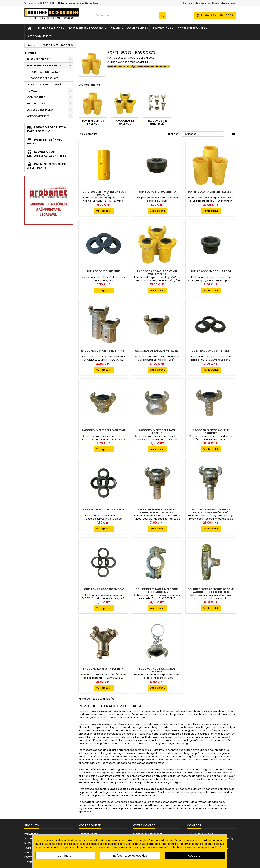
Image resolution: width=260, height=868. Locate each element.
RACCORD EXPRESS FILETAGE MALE (104, 430)
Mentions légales (89, 834)
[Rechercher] (130, 15)
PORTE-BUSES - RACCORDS (86, 28)
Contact (194, 825)
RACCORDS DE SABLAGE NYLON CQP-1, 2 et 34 (157, 273)
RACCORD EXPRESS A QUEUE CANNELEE (211, 432)
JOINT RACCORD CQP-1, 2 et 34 (211, 271)
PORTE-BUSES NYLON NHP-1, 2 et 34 (211, 192)
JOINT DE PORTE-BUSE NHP (103, 271)
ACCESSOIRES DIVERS (191, 28)
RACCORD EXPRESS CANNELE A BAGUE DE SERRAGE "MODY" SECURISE (211, 512)
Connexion (201, 3)
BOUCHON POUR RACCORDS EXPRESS (157, 670)
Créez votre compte (224, 3)
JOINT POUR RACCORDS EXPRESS (103, 510)
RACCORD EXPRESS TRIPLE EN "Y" (104, 669)
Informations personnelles (148, 834)
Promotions (31, 834)
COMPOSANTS (137, 28)
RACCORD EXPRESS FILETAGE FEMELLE (157, 432)
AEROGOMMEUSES (40, 36)
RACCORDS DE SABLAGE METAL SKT (157, 351)
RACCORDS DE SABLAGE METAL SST (104, 351)
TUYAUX (115, 28)
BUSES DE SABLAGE (50, 28)
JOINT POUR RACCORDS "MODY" (103, 589)
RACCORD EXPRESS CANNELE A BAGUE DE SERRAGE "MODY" (157, 511)
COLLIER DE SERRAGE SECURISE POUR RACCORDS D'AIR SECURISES (211, 591)
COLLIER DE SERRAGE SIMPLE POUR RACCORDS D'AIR (157, 591)
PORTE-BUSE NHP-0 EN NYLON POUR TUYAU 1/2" (103, 193)
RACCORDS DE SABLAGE (45, 78)
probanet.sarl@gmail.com (84, 3)
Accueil (31, 53)
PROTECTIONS (162, 28)
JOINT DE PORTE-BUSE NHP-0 (157, 192)
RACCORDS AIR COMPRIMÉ (46, 85)
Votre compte (144, 825)
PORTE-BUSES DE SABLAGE (46, 72)
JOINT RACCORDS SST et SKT (211, 351)
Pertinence (203, 134)
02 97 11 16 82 (47, 3)
